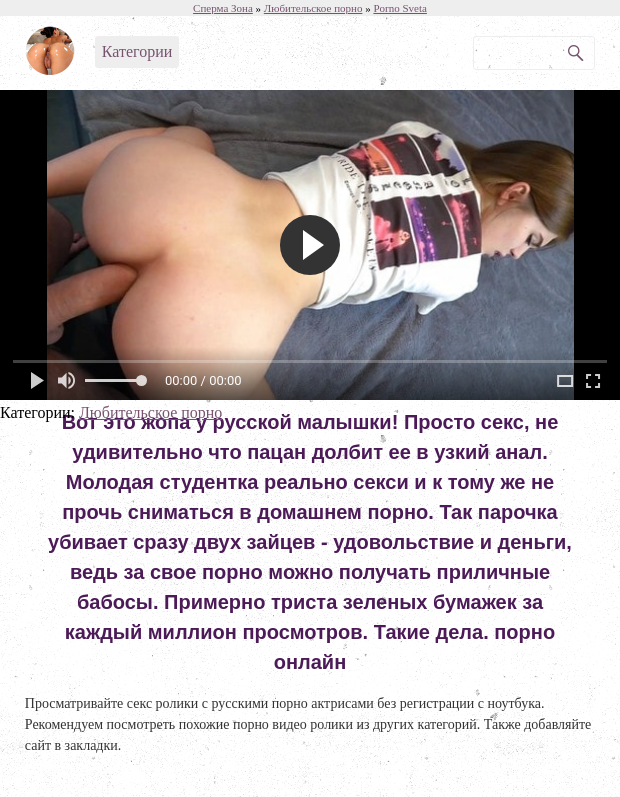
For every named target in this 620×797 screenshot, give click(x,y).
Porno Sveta (399, 8)
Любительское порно (150, 412)
